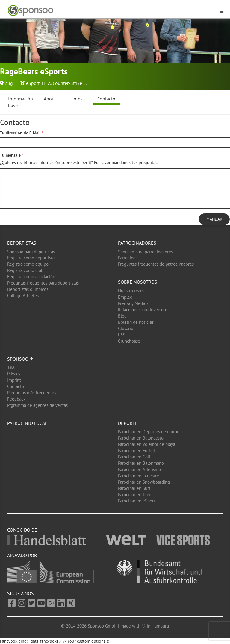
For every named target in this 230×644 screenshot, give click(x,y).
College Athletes (23, 295)
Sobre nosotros (138, 282)
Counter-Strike (67, 83)
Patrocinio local (27, 423)
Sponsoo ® (20, 359)
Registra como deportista (31, 258)
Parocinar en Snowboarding (144, 482)
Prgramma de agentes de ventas (37, 405)
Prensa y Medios (133, 303)
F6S (122, 335)
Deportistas (22, 243)
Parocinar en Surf (134, 488)
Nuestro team (131, 291)
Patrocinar (127, 258)
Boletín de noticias (136, 322)
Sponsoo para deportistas (31, 252)
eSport (33, 83)
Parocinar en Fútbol (136, 450)
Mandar (214, 219)
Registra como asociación (31, 277)
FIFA (46, 83)
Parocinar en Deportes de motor (148, 432)
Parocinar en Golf (134, 457)
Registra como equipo (28, 264)
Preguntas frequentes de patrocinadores (156, 264)
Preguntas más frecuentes (32, 393)
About (50, 99)
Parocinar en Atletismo (139, 469)
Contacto (106, 99)
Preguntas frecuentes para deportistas (43, 283)
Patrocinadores (137, 243)
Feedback (16, 399)
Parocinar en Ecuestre (139, 476)
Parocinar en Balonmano (141, 463)
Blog (122, 316)
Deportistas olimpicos (28, 289)
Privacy (14, 374)
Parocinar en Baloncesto (141, 438)
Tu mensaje (10, 155)
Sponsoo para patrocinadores (145, 252)
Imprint (14, 380)
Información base (21, 102)
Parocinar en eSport (137, 501)
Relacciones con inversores (144, 310)
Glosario (126, 328)
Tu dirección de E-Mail (20, 133)
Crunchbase (129, 341)
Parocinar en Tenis (135, 495)
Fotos (77, 99)
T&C (12, 367)
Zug (9, 83)
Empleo (125, 297)
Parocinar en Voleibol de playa (147, 444)
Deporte (128, 423)
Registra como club (25, 270)
